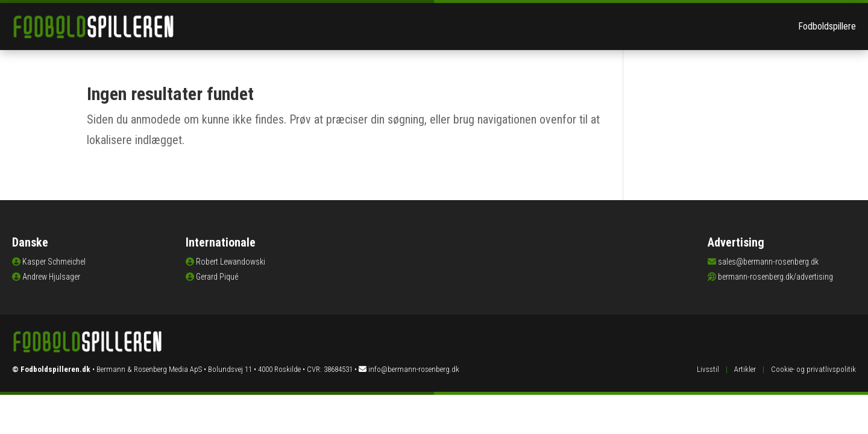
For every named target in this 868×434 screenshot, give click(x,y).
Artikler (745, 369)
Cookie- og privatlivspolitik (813, 369)
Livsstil (708, 369)
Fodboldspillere (827, 26)
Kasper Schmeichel (54, 262)
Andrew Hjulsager (51, 277)
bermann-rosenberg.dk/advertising (775, 277)
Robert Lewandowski (231, 262)
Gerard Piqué (217, 277)
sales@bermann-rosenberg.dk (768, 262)
